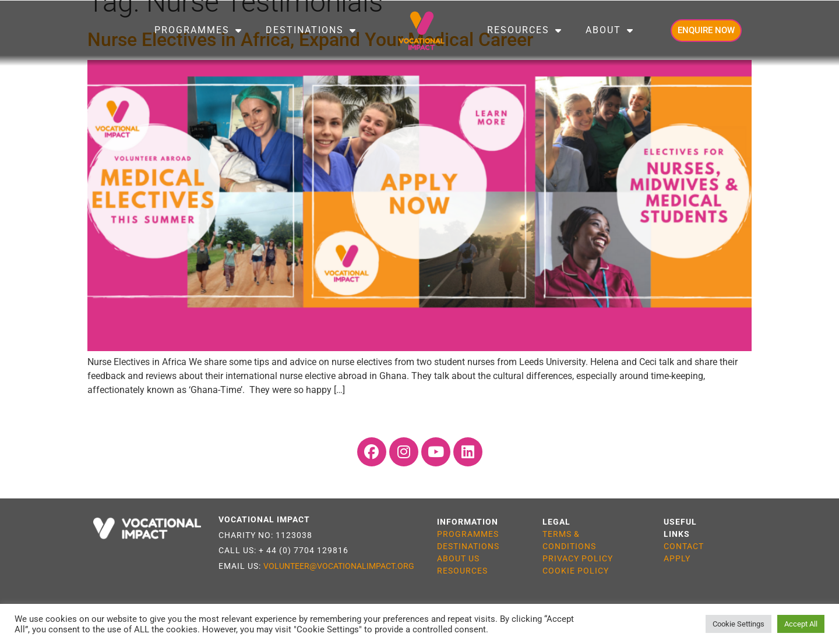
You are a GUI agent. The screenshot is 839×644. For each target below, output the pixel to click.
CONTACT (684, 546)
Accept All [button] (801, 624)
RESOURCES (462, 571)
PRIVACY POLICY (578, 558)
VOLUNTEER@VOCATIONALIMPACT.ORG (339, 566)
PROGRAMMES (468, 534)
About (610, 30)
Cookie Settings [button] (738, 624)
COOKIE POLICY (576, 571)
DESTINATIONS (468, 546)
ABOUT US (458, 558)
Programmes (198, 30)
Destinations (311, 30)
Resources (525, 30)
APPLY (677, 558)
